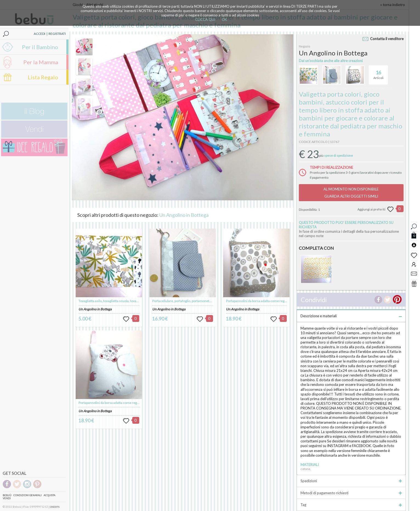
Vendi (7, 498)
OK (224, 19)
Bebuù (7, 495)
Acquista (49, 495)
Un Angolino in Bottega (184, 215)
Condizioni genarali (28, 495)
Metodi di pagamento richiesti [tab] (351, 493)
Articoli (378, 72)
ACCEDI (39, 34)
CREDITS (55, 507)
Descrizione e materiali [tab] (351, 316)
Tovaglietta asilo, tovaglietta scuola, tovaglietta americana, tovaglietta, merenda (136, 301)
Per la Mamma (41, 62)
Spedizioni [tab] (351, 481)
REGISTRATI (57, 34)
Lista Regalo (43, 77)
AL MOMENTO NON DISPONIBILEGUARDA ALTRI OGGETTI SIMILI (351, 193)
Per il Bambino (40, 47)
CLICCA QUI (205, 19)
